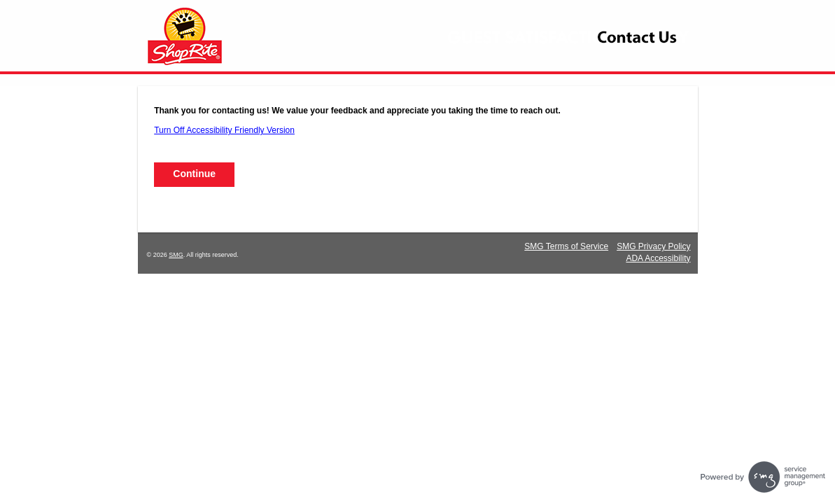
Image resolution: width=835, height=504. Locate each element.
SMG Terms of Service (566, 246)
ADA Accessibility (658, 258)
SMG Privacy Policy (653, 246)
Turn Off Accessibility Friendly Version (224, 130)
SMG (176, 255)
